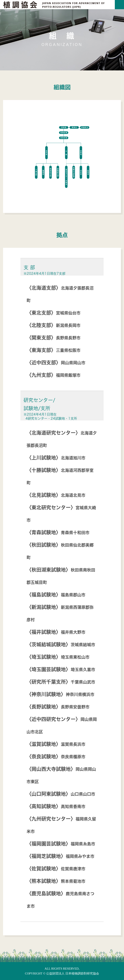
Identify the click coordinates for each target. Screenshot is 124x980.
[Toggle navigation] (119, 5)
